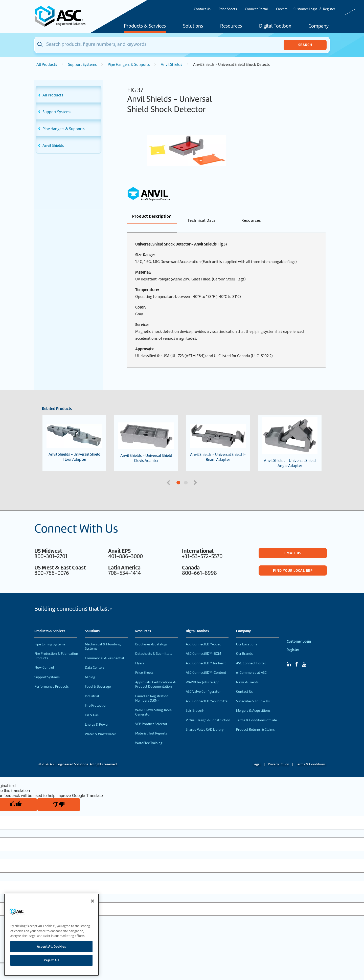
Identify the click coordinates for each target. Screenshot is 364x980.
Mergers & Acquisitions (253, 702)
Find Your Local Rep (293, 562)
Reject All (51, 960)
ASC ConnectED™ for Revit (206, 655)
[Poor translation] (59, 796)
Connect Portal (256, 9)
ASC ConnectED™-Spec (203, 636)
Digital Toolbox (275, 26)
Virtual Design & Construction (208, 712)
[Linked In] (289, 656)
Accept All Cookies (52, 946)
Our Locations (247, 636)
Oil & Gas (92, 707)
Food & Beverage (98, 678)
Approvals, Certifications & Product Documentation (155, 676)
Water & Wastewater (100, 726)
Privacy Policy (278, 756)
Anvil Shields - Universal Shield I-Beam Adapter (218, 435)
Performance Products (52, 678)
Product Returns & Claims (255, 721)
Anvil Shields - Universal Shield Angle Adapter (290, 434)
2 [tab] (205, 475)
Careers (282, 9)
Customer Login (305, 9)
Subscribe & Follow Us (253, 693)
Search (305, 45)
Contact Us (202, 9)
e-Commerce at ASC (251, 664)
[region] (51, 935)
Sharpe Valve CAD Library (205, 721)
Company (318, 26)
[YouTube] (304, 656)
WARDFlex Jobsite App (203, 674)
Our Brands (244, 645)
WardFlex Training (149, 735)
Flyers (140, 655)
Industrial (92, 688)
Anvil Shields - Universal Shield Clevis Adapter (146, 434)
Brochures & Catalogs (151, 636)
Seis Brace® (195, 702)
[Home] (63, 16)
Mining (90, 669)
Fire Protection (96, 697)
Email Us (293, 545)
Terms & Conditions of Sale (256, 712)
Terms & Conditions (311, 756)
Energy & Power (97, 716)
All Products (47, 65)
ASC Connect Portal (251, 655)
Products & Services (145, 26)
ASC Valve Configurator (203, 683)
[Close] (93, 901)
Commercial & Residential (105, 650)
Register (329, 9)
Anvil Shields (172, 65)
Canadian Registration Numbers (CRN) (152, 690)
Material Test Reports (151, 725)
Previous (169, 474)
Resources (231, 26)
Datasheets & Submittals (154, 645)
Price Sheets (228, 9)
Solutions (193, 26)
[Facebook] (296, 656)
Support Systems (82, 65)
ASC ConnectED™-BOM (203, 645)
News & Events (247, 674)
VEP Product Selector (151, 716)
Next (196, 474)
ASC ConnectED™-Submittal (207, 693)
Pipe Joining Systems (50, 636)
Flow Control (44, 659)
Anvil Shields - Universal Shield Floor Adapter (74, 434)
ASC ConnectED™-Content (206, 664)
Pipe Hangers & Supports (129, 65)
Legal (257, 756)
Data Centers (95, 659)
